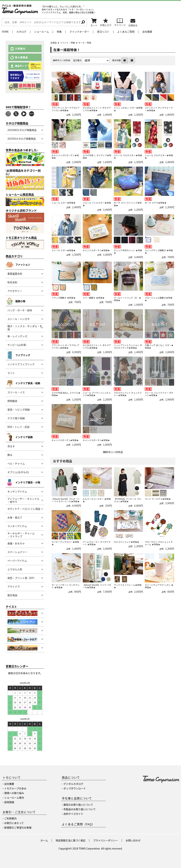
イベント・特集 (68, 43)
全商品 (54, 43)
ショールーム (42, 32)
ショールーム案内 (14, 797)
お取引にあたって (14, 823)
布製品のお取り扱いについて (80, 809)
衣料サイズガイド (73, 814)
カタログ (21, 32)
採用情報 (9, 802)
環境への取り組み (14, 793)
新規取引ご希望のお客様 (18, 827)
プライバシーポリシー (106, 840)
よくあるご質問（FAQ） (78, 824)
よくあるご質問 (126, 32)
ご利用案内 (10, 818)
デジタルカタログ (73, 784)
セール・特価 (85, 43)
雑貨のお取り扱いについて (78, 805)
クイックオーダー (79, 32)
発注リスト (103, 32)
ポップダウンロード (75, 788)
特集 (59, 32)
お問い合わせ (133, 840)
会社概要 (147, 32)
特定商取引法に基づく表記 (71, 840)
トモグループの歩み (15, 788)
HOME (5, 32)
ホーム (44, 840)
